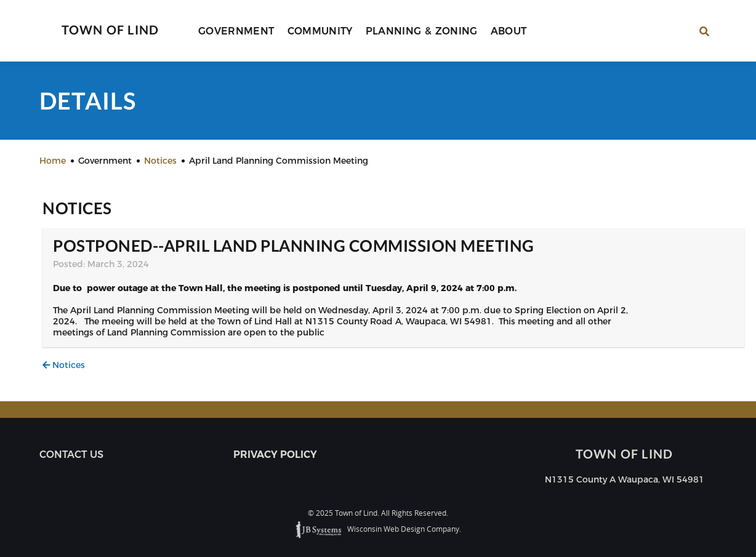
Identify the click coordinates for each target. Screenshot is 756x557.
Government (236, 31)
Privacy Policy (275, 455)
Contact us (71, 455)
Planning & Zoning (422, 31)
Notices (64, 365)
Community (320, 31)
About (509, 31)
